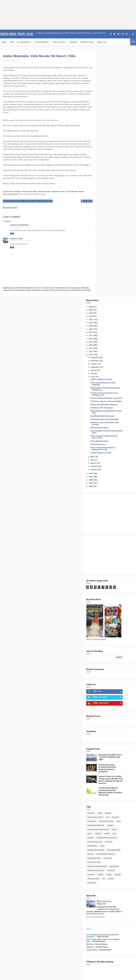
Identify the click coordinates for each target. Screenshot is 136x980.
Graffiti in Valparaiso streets (112, 133)
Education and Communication (118, 588)
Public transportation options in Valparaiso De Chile (113, 207)
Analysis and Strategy (106, 575)
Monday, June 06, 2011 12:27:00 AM (20, 229)
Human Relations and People (108, 600)
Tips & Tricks (59, 42)
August (104, 124)
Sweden (119, 641)
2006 (101, 244)
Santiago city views (44, 194)
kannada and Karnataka (106, 612)
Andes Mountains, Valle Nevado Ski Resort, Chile (39, 56)
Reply (12, 236)
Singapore (122, 637)
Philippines (118, 624)
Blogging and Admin (117, 579)
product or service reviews (108, 633)
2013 (101, 102)
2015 (101, 96)
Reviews (74, 42)
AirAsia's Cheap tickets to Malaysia (114, 163)
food (100, 596)
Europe (100, 592)
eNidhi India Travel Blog (17, 34)
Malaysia (117, 616)
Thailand (101, 645)
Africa (110, 571)
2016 (101, 93)
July (103, 128)
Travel (99, 802)
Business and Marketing (114, 583)
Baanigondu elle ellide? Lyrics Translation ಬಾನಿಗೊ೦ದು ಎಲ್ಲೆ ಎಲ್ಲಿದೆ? (118, 515)
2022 (101, 74)
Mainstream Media (104, 616)
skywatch (101, 641)
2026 (101, 61)
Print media (101, 810)
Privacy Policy (87, 42)
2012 (101, 106)
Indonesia (119, 604)
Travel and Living (45, 203)
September (106, 121)
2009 (101, 235)
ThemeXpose (50, 977)
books (100, 583)
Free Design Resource (64, 977)
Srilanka (111, 641)
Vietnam (101, 649)
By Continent (24, 42)
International (17, 203)
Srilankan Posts (13, 197)
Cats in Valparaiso (72, 194)
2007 (101, 241)
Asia (118, 575)
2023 (101, 70)
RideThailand (125, 633)
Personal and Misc (105, 624)
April (103, 218)
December (105, 111)
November (105, 115)
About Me (102, 42)
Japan (113, 608)
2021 (101, 77)
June (103, 131)
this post (102, 680)
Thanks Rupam (103, 716)
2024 (101, 67)
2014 (101, 99)
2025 (101, 64)
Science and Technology (106, 637)
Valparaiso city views (58, 194)
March (104, 221)
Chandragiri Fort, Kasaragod (112, 166)
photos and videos (31, 203)
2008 (101, 238)
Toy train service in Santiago (12, 194)
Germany (107, 596)
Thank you (101, 713)
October (105, 118)
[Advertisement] (15, 15)
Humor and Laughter (105, 604)
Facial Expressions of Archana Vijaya (115, 177)
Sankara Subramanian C (20, 227)
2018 (101, 86)
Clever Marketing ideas (110, 199)
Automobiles (102, 579)
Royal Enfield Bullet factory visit (113, 174)
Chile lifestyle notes (109, 202)
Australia (126, 575)
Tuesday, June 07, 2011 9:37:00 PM (20, 243)
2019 (101, 83)
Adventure (102, 571)
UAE (124, 645)
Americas (7, 203)
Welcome (100, 710)
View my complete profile (106, 683)
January (104, 228)
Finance (126, 592)
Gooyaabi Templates (92, 977)
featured (117, 592)
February (105, 224)
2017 (101, 90)
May (103, 215)
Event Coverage (103, 807)
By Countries (41, 42)
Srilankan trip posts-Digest (111, 211)
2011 (101, 109)
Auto (12, 42)
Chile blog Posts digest (110, 186)
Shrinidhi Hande (16, 241)
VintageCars (111, 649)
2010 (101, 232)
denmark (101, 588)
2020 (101, 80)
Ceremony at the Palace (29, 194)
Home (4, 42)
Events (108, 592)
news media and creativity (107, 620)
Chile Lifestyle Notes (26, 197)
